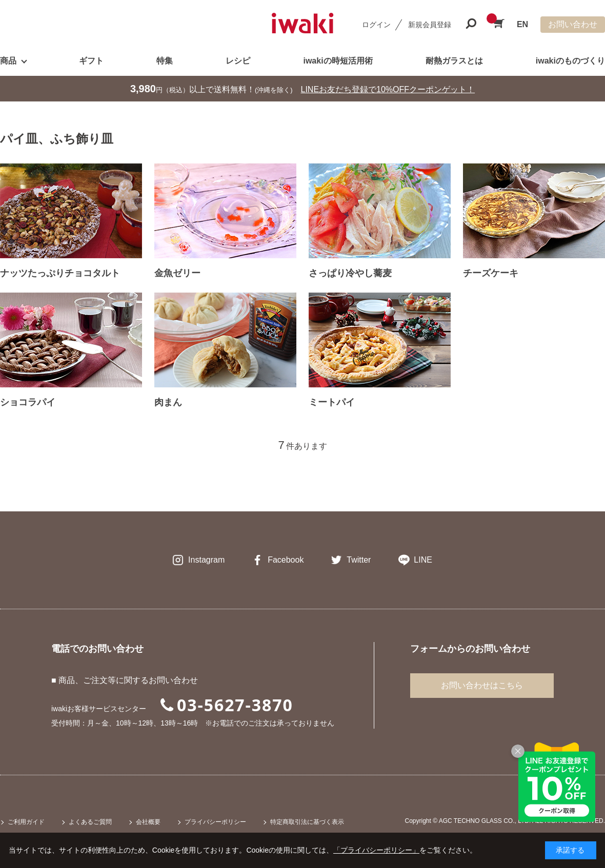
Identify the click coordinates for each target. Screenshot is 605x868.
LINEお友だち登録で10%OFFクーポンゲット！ (388, 89)
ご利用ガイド (26, 822)
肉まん (168, 402)
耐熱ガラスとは (454, 61)
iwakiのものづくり (570, 61)
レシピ (238, 61)
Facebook (286, 560)
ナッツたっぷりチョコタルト (60, 273)
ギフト (91, 61)
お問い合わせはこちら (482, 685)
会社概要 (148, 822)
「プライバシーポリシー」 (376, 850)
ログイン (376, 25)
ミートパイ (332, 402)
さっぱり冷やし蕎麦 (350, 273)
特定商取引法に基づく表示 (307, 822)
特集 (165, 61)
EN (522, 24)
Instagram (206, 560)
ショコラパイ (28, 402)
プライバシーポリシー (215, 822)
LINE (423, 560)
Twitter (359, 560)
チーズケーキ (491, 273)
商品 (8, 61)
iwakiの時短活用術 (338, 61)
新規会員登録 (430, 25)
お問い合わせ (573, 24)
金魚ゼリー (177, 273)
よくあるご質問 (90, 822)
